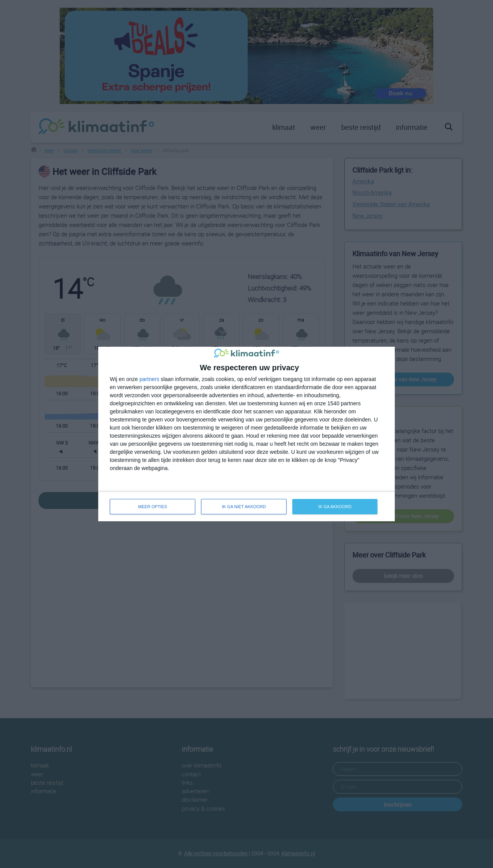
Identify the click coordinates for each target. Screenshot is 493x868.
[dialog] (246, 434)
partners (149, 379)
